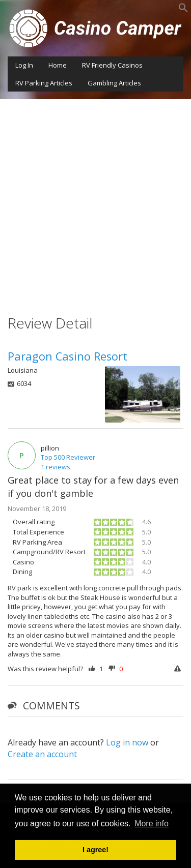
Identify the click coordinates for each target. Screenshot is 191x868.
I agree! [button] (95, 850)
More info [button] (152, 824)
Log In (24, 65)
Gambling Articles (114, 83)
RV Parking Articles (44, 83)
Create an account (42, 754)
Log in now (127, 742)
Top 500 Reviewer (68, 457)
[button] (183, 10)
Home (58, 65)
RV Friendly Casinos (112, 65)
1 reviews (56, 467)
